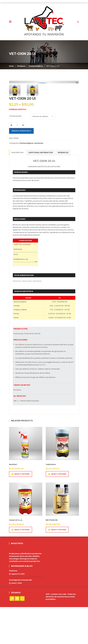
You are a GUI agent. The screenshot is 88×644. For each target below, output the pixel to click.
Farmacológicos (36, 66)
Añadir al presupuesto (21, 168)
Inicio (11, 66)
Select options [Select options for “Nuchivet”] (21, 511)
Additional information (41, 189)
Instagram (17, 635)
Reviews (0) (63, 189)
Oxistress (13, 608)
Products (21, 66)
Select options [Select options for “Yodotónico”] (57, 511)
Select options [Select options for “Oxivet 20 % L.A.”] (21, 567)
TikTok (22, 635)
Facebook (12, 635)
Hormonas (39, 180)
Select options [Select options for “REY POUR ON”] (57, 567)
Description (17, 189)
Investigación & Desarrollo (20, 617)
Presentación (16, 153)
